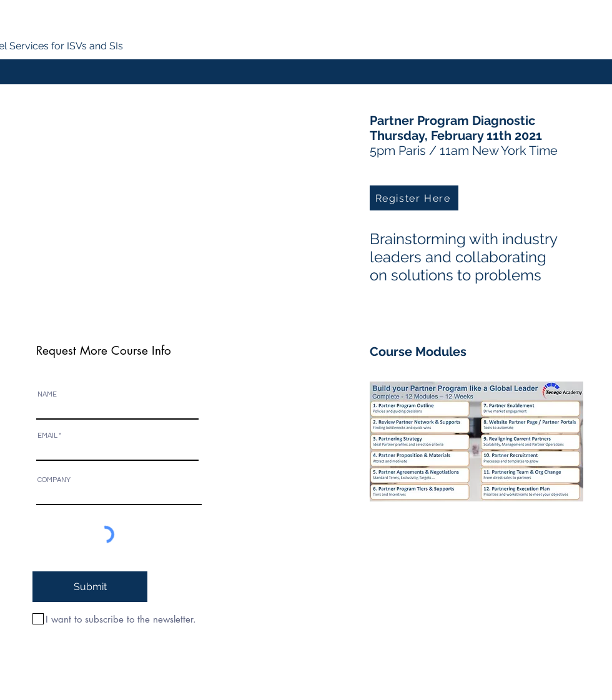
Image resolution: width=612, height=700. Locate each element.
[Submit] (90, 587)
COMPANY (54, 480)
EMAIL (47, 436)
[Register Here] (414, 198)
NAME (47, 394)
